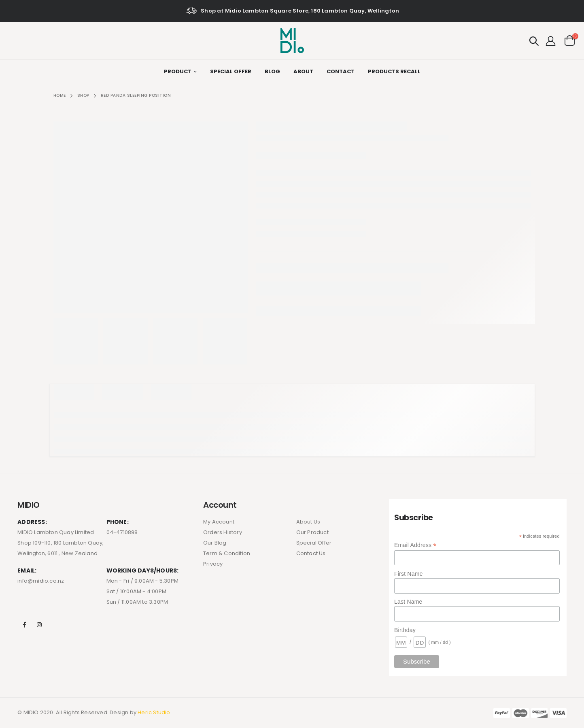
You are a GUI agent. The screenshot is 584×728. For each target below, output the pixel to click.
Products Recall (394, 71)
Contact (341, 71)
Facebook (24, 625)
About (303, 71)
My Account (219, 522)
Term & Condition (227, 553)
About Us (308, 522)
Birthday (405, 630)
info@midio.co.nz (41, 581)
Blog (272, 71)
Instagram (39, 625)
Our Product (312, 532)
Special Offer (231, 71)
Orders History (223, 532)
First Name (408, 574)
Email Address (415, 545)
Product (178, 71)
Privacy (213, 564)
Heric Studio (154, 712)
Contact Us (311, 553)
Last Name (408, 602)
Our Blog (215, 543)
